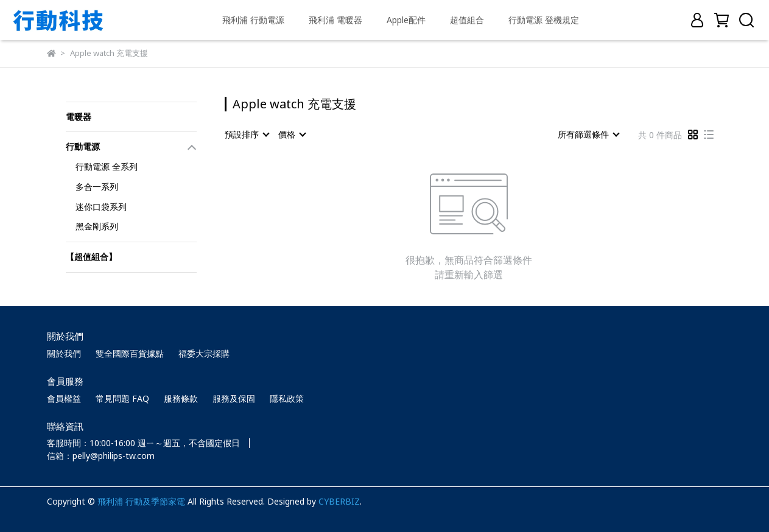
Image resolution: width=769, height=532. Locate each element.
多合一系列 (97, 187)
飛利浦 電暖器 (335, 20)
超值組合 (467, 20)
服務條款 (181, 398)
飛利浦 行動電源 (253, 20)
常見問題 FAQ (122, 398)
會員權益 (64, 398)
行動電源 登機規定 (544, 20)
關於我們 (64, 353)
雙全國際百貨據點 (130, 353)
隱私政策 (287, 398)
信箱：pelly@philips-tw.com (101, 456)
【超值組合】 (91, 257)
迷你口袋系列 (101, 207)
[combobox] (247, 135)
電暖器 (79, 117)
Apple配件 (406, 20)
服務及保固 (234, 398)
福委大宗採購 (204, 353)
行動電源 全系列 (107, 166)
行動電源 (83, 146)
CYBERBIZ (339, 501)
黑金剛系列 (97, 226)
